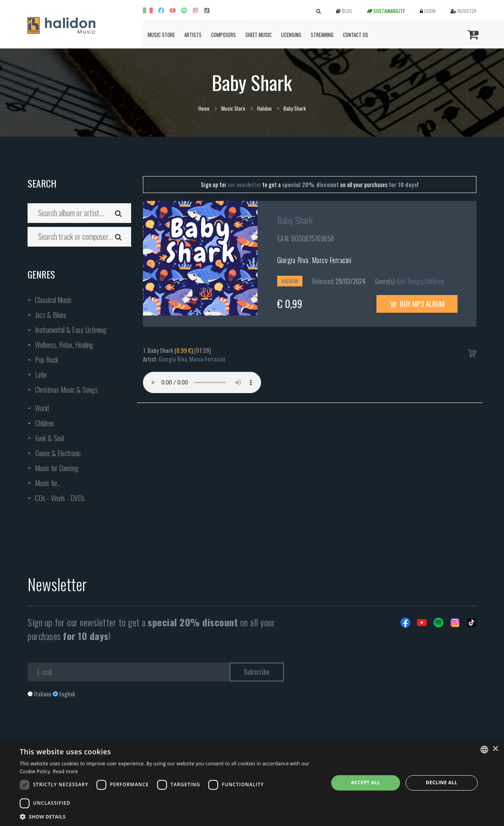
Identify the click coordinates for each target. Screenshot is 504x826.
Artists (193, 35)
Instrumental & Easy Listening (71, 330)
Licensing (291, 35)
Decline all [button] (442, 782)
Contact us (356, 35)
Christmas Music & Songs (66, 390)
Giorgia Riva (293, 260)
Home (204, 108)
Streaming (322, 35)
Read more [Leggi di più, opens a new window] (65, 771)
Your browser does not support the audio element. (202, 382)
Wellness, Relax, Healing (64, 345)
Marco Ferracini (332, 260)
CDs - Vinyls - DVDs (60, 498)
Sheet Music (258, 35)
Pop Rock (47, 360)
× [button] (495, 749)
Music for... (48, 483)
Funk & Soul (49, 438)
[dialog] (252, 783)
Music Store (161, 35)
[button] (170, 816)
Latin (41, 375)
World (42, 408)
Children (44, 423)
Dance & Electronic (58, 453)
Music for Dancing (57, 468)
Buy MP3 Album (417, 304)
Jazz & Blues (51, 315)
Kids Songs (409, 281)
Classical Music (53, 300)
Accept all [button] (366, 782)
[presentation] (87, 730)
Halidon (264, 108)
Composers (223, 35)
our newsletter (244, 184)
